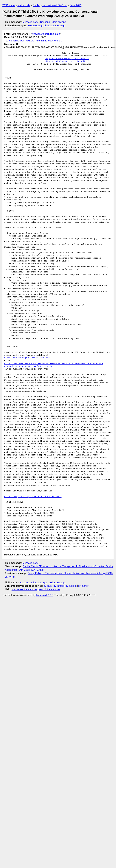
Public (36, 5)
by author (83, 586)
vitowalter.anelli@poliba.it (46, 34)
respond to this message (33, 583)
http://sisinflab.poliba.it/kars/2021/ (67, 61)
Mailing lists (24, 5)
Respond (45, 22)
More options (59, 22)
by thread (59, 586)
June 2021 (76, 5)
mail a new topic (58, 583)
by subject (71, 586)
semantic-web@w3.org (55, 5)
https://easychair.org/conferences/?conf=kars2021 (33, 497)
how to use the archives (24, 589)
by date (48, 586)
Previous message (55, 26)
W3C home (9, 5)
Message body (30, 22)
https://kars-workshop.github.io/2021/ (67, 59)
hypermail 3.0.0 (45, 595)
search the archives (50, 589)
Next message (35, 26)
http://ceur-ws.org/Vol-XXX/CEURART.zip (27, 358)
